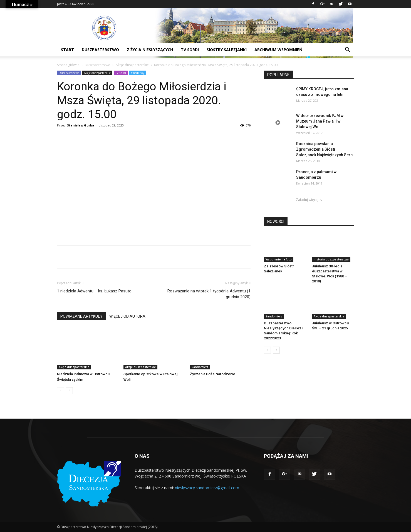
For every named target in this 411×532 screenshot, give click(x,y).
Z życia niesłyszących (150, 50)
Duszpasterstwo (98, 65)
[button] (347, 50)
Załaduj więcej (309, 200)
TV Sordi (121, 73)
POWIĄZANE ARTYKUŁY (81, 316)
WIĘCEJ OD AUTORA (127, 316)
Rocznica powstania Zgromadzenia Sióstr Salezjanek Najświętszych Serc (324, 149)
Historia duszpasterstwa (331, 259)
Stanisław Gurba (81, 125)
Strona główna (68, 65)
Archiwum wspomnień (278, 50)
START (67, 50)
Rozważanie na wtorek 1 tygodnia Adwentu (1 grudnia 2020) (209, 294)
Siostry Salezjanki (227, 50)
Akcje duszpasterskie (132, 65)
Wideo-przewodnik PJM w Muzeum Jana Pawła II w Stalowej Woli (320, 121)
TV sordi (190, 50)
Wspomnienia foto (279, 259)
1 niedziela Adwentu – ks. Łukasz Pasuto (94, 291)
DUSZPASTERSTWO (100, 50)
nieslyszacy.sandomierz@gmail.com (207, 488)
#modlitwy (138, 73)
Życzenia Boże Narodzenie (213, 374)
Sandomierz (200, 367)
